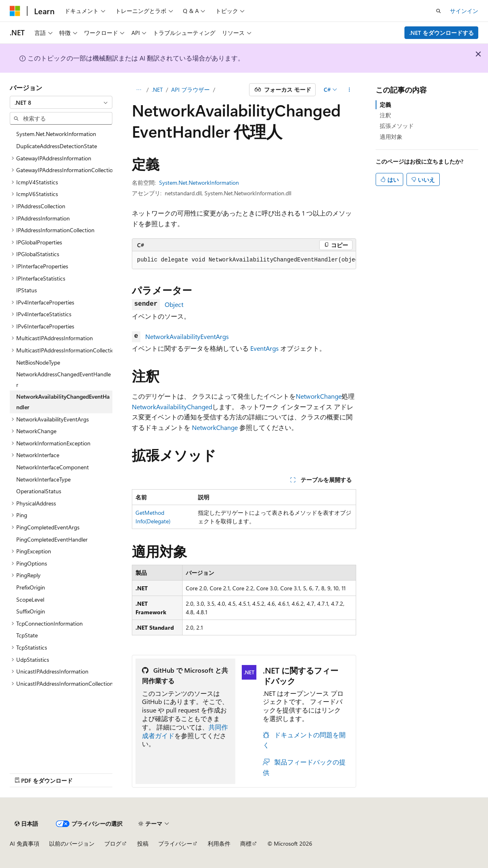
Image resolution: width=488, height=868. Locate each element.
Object (174, 304)
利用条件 (219, 843)
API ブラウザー (190, 90)
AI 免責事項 (25, 843)
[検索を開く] (439, 11)
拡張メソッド (397, 126)
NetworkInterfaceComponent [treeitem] (53, 467)
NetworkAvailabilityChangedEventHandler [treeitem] (63, 402)
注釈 (385, 115)
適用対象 (391, 137)
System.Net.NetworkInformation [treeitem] (56, 134)
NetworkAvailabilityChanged (172, 407)
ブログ (113, 843)
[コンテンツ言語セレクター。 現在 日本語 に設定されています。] (26, 824)
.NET (157, 90)
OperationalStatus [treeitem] (39, 491)
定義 (385, 105)
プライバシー (175, 843)
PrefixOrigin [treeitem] (31, 587)
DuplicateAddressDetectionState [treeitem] (57, 146)
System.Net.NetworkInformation (199, 182)
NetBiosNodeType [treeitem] (38, 362)
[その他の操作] (349, 90)
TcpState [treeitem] (27, 635)
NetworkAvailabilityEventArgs (187, 336)
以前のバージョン (72, 843)
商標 (246, 843)
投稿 (143, 843)
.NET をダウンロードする (442, 33)
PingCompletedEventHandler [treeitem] (52, 539)
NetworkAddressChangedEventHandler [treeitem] (63, 379)
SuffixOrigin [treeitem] (31, 611)
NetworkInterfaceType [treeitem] (43, 479)
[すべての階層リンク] (139, 90)
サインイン (464, 11)
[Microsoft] (15, 11)
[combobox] (61, 102)
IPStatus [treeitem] (27, 290)
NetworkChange (319, 396)
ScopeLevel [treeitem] (30, 599)
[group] (244, 260)
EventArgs (264, 348)
